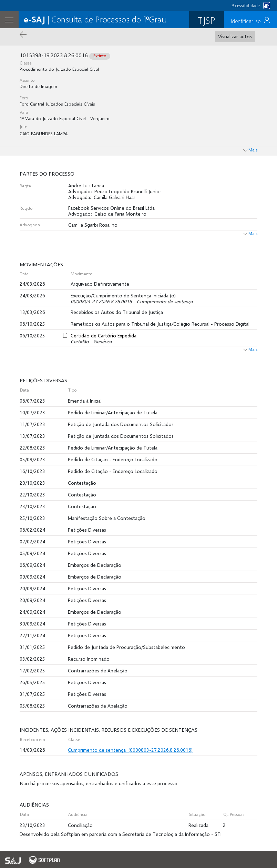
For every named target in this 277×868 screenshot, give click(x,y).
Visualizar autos (235, 36)
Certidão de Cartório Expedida (104, 336)
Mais (250, 233)
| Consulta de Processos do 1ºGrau (95, 19)
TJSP (207, 20)
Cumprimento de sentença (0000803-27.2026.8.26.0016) (130, 750)
